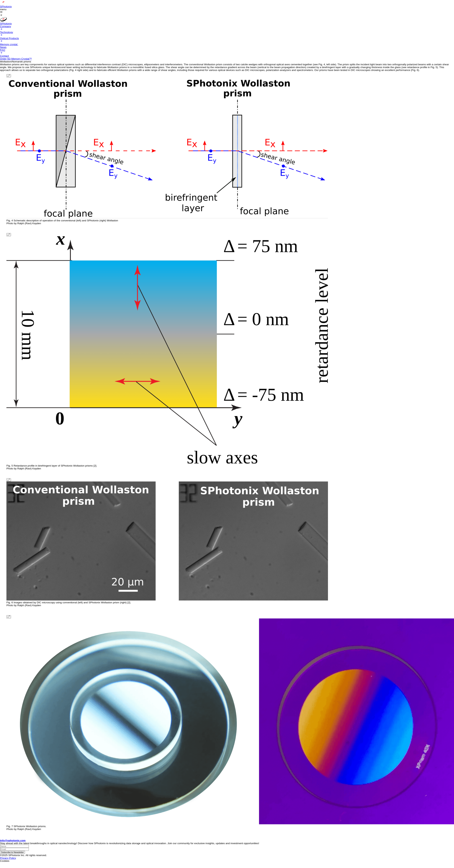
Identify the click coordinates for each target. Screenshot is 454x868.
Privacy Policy (8, 858)
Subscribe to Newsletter (12, 852)
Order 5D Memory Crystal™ (16, 59)
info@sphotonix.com (13, 840)
